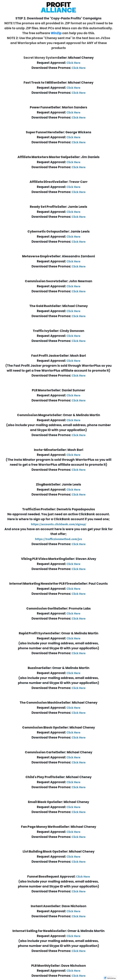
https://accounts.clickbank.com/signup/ (59, 524)
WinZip (56, 33)
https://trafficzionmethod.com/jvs (58, 539)
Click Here (73, 63)
